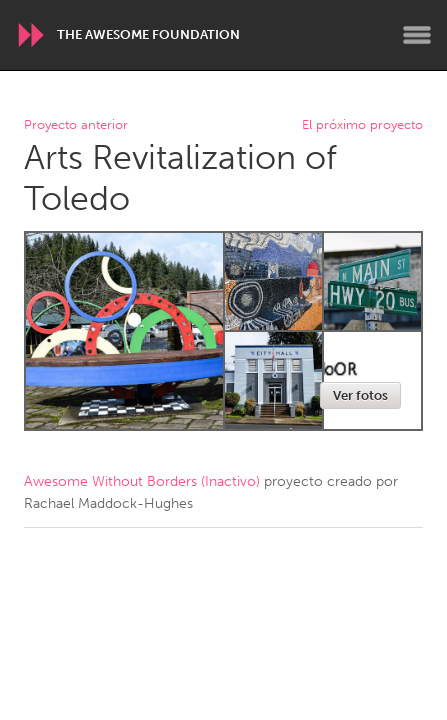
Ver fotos (360, 395)
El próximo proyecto (362, 125)
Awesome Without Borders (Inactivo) (142, 481)
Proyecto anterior (76, 125)
